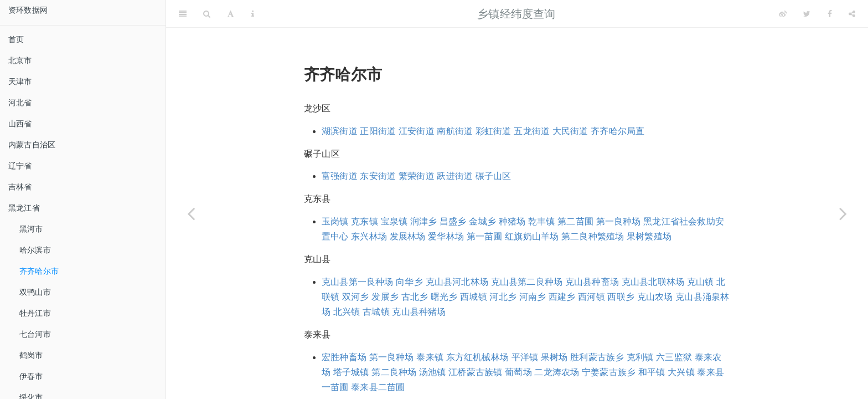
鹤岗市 (31, 355)
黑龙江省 (24, 208)
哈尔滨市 (35, 250)
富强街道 (340, 176)
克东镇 (365, 221)
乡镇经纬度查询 (516, 14)
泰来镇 (430, 357)
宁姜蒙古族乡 (609, 372)
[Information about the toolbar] (253, 14)
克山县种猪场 (419, 312)
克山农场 (655, 297)
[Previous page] (191, 213)
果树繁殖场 (649, 236)
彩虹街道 (494, 131)
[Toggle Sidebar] (183, 14)
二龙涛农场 (557, 372)
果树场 (554, 357)
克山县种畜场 (592, 282)
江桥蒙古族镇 (475, 372)
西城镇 (474, 297)
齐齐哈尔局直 (618, 131)
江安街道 (417, 131)
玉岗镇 (335, 221)
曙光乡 (444, 297)
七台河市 (35, 334)
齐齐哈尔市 (39, 271)
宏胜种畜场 (344, 357)
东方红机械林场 (477, 357)
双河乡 (356, 297)
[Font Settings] (231, 14)
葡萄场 (518, 372)
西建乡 (562, 297)
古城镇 (376, 312)
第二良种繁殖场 (593, 236)
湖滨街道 (340, 131)
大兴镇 (681, 372)
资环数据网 (28, 10)
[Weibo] (783, 14)
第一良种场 (619, 221)
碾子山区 (494, 176)
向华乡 (409, 282)
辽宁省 (20, 166)
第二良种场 (394, 372)
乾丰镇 (542, 221)
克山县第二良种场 (527, 282)
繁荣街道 (417, 176)
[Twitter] (807, 14)
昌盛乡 (453, 221)
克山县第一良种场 (358, 282)
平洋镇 (525, 357)
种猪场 (512, 221)
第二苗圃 (575, 221)
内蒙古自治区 (32, 145)
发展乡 (385, 297)
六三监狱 (674, 357)
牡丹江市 (35, 313)
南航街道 (455, 131)
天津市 (20, 81)
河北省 (20, 103)
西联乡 (621, 297)
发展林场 (408, 236)
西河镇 (591, 297)
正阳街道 (378, 131)
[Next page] (843, 213)
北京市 (20, 60)
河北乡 (503, 297)
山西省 (20, 124)
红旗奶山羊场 (532, 236)
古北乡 (415, 297)
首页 (16, 39)
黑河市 (31, 229)
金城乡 (482, 221)
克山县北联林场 (653, 282)
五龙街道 (532, 131)
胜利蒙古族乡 (597, 357)
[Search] (207, 14)
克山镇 (701, 282)
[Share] (852, 14)
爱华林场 (446, 236)
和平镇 (652, 372)
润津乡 (424, 221)
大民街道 (570, 131)
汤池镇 (433, 372)
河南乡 (533, 297)
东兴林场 (369, 236)
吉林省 (20, 187)
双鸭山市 (35, 292)
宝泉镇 (394, 221)
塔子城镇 (351, 372)
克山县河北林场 (457, 282)
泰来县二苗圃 (378, 387)
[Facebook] (830, 14)
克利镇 (640, 357)
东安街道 (378, 176)
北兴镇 (347, 312)
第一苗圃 (485, 236)
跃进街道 (455, 176)
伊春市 (31, 376)
